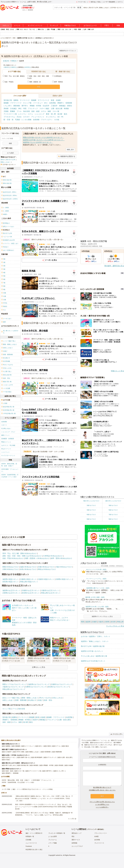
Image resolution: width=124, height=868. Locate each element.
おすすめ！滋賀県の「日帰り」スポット (96, 636)
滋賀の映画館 (34, 765)
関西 (59, 29)
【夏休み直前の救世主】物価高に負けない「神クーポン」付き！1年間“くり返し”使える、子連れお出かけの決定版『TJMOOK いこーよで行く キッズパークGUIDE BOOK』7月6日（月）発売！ (44, 798)
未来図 (96, 836)
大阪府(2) (6, 67)
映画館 (66, 108)
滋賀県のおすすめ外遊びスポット (93, 661)
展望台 (70, 106)
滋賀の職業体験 (57, 752)
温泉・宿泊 (48, 700)
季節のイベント (6, 442)
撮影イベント (5, 435)
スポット (6, 25)
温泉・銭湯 (35, 111)
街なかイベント (6, 449)
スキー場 (56, 111)
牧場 (53, 100)
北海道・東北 (5, 29)
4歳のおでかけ (91, 510)
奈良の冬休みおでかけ (28, 569)
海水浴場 (26, 111)
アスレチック (33, 108)
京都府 (94, 622)
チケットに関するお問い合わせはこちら (102, 802)
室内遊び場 (8, 100)
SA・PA (60, 117)
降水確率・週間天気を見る (114, 266)
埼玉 (34, 29)
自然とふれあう (8, 700)
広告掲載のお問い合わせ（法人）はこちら (102, 790)
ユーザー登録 (6, 789)
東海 (39, 29)
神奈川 (26, 29)
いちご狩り (8, 106)
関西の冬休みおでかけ (11, 567)
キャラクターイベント (8, 456)
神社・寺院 (22, 108)
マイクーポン (81, 2)
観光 (66, 114)
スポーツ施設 (44, 108)
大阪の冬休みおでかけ (64, 567)
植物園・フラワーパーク (13, 103)
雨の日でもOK (94, 8)
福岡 (93, 29)
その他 (57, 120)
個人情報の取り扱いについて (102, 787)
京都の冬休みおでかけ (46, 567)
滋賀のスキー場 (19, 771)
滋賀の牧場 (47, 746)
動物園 (34, 100)
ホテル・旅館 (46, 111)
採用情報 (74, 843)
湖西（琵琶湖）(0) (34, 82)
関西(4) (14, 61)
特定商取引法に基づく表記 (34, 850)
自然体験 (4, 422)
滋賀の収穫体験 (46, 752)
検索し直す (70, 150)
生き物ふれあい (6, 428)
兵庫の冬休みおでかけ (11, 569)
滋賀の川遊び (6, 760)
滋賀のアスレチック (50, 757)
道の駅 (60, 114)
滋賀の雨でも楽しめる (9, 765)
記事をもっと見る (39, 667)
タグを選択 (10, 153)
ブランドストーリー (101, 833)
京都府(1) (13, 67)
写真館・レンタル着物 (23, 120)
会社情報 (97, 840)
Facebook (29, 846)
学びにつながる (45, 698)
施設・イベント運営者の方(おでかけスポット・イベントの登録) (33, 789)
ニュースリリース (31, 843)
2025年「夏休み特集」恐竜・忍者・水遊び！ (9, 465)
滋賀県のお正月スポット (11, 590)
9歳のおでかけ (113, 519)
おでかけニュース (90, 25)
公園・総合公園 (57, 108)
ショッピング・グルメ (8, 432)
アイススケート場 (10, 114)
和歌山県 (120, 622)
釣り (46, 103)
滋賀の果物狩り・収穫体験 (10, 773)
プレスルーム (53, 840)
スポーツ (4, 425)
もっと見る (71, 819)
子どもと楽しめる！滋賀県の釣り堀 (94, 656)
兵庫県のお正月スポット (11, 593)
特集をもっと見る (117, 371)
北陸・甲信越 (51, 29)
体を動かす (32, 700)
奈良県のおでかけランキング (58, 687)
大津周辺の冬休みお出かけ (53, 556)
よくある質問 (53, 836)
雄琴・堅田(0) (58, 82)
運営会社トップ (76, 833)
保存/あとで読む (95, 2)
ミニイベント (5, 452)
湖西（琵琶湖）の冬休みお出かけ (37, 558)
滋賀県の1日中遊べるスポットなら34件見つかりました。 (44, 140)
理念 (73, 836)
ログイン (120, 2)
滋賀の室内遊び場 (23, 765)
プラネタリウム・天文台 (13, 117)
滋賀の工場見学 (7, 752)
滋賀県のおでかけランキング (39, 684)
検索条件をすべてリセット (68, 51)
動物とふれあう (104, 8)
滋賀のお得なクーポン (9, 757)
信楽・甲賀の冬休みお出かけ (13, 558)
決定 (39, 87)
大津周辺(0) (57, 76)
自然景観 (53, 103)
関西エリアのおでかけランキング (15, 684)
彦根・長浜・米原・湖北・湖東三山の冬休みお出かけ (22, 556)
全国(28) (6, 61)
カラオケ (26, 117)
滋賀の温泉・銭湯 (7, 771)
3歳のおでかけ (113, 505)
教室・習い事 (51, 114)
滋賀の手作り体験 (19, 752)
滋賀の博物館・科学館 (46, 765)
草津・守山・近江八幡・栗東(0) (14, 76)
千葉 (30, 29)
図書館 (13, 111)
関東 (18, 29)
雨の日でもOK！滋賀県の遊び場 (93, 646)
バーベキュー (38, 103)
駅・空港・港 (8, 120)
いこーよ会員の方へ (102, 807)
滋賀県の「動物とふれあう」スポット (95, 641)
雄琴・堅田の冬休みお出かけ (61, 558)
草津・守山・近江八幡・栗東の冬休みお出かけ (20, 553)
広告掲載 (28, 840)
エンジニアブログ (77, 846)
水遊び (40, 700)
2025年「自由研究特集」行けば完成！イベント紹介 (10, 476)
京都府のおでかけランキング (61, 684)
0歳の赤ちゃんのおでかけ (91, 501)
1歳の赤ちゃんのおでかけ (113, 501)
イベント (17, 25)
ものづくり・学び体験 (8, 445)
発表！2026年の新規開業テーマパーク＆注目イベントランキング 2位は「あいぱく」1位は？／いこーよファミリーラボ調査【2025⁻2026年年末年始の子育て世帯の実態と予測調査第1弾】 (44, 807)
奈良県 (113, 622)
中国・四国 (77, 29)
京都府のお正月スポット (31, 590)
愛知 (43, 29)
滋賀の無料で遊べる (23, 757)
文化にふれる (57, 698)
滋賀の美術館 (59, 765)
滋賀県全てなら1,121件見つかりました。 (38, 142)
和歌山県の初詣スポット (29, 582)
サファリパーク (44, 100)
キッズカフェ (51, 117)
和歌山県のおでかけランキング (14, 689)
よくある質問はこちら (102, 804)
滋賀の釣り (39, 746)
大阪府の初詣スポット (46, 579)
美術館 (6, 108)
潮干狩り (25, 106)
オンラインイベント (35, 25)
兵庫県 (107, 622)
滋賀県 (88, 622)
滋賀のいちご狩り (59, 771)
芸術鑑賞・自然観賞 (8, 439)
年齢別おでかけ (70, 25)
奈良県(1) (28, 67)
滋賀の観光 (65, 746)
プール (19, 111)
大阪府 (101, 622)
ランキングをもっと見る (115, 626)
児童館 (6, 111)
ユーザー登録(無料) (109, 2)
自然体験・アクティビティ (43, 120)
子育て (107, 25)
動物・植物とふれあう (30, 698)
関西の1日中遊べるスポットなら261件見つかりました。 (43, 137)
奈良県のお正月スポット (31, 593)
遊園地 (16, 100)
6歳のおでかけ (91, 515)
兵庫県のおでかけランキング (36, 687)
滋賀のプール (56, 746)
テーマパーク (25, 100)
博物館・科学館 (35, 106)
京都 (66, 29)
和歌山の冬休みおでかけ (47, 569)
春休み (86, 8)
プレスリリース (99, 843)
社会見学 (46, 106)
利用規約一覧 (30, 836)
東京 (22, 29)
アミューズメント (38, 117)
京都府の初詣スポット (28, 579)
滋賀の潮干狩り (47, 771)
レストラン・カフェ (26, 114)
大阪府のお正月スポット (50, 590)
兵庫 (70, 29)
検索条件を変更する (67, 156)
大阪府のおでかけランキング (13, 687)
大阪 (63, 29)
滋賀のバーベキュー (28, 746)
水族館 (58, 100)
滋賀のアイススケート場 (33, 771)
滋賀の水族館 (69, 765)
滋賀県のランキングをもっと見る (102, 616)
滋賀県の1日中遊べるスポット (92, 651)
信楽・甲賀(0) (8, 82)
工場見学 (54, 106)
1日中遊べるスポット (117, 8)
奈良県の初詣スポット (11, 582)
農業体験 (17, 106)
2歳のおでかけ (91, 505)
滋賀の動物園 (16, 746)
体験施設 (62, 106)
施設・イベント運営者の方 (34, 833)
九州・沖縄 (87, 29)
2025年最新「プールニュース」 (10, 470)
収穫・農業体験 (21, 700)
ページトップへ (116, 734)
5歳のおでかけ (113, 510)
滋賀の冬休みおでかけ (28, 567)
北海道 (12, 29)
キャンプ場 (27, 103)
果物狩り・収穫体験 (65, 103)
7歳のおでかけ (113, 515)
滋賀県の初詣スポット (11, 579)
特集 (118, 25)
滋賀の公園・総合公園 (65, 757)
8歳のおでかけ (91, 519)
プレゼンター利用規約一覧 (57, 833)
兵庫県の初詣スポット (64, 579)
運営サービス (76, 840)
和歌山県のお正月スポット (51, 593)
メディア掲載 (53, 843)
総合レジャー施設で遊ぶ (11, 698)
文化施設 (13, 108)
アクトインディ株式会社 (96, 829)
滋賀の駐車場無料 (37, 757)
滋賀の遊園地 (6, 746)
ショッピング (39, 114)
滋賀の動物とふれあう (32, 752)
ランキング (54, 25)
